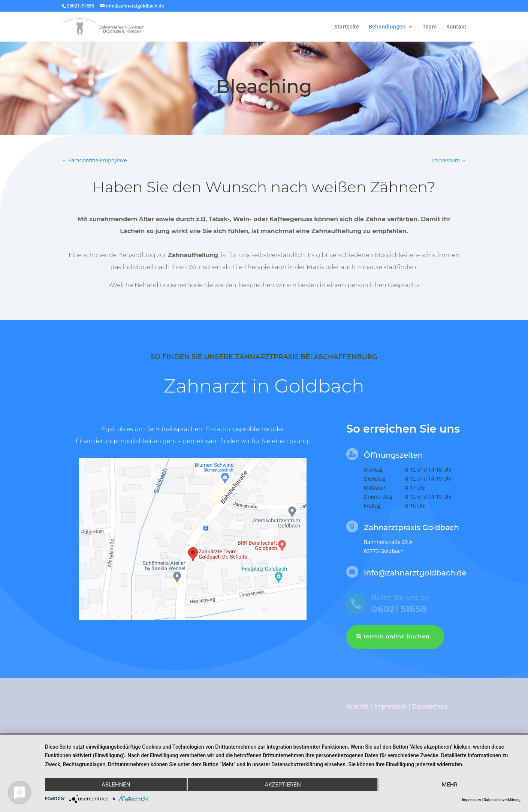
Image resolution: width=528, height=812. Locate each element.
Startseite (347, 27)
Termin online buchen (396, 637)
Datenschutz (430, 706)
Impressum (390, 706)
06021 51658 (399, 609)
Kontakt (456, 27)
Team (430, 27)
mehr (450, 785)
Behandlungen (387, 27)
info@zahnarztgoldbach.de (415, 573)
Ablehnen (116, 785)
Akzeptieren (283, 785)
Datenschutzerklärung (502, 800)
